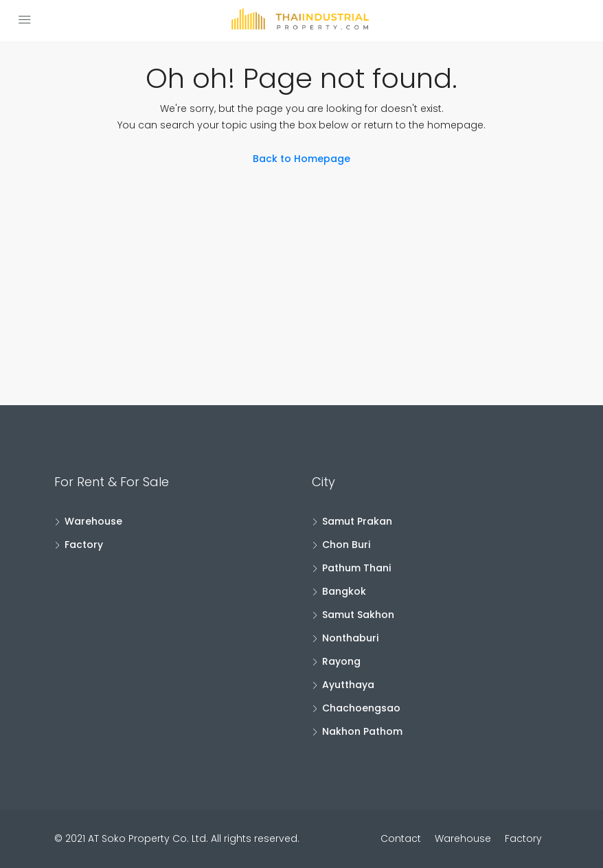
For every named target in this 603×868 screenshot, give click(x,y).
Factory (84, 545)
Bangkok (344, 591)
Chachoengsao (361, 708)
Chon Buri (346, 545)
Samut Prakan (357, 521)
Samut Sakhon (358, 615)
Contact (401, 838)
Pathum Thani (356, 568)
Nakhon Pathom (362, 731)
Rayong (341, 661)
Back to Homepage (301, 159)
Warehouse (93, 521)
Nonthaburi (350, 638)
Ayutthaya (348, 685)
